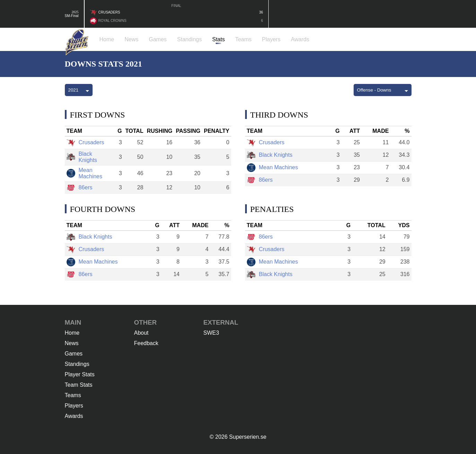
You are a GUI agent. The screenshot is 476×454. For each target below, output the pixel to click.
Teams (73, 395)
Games (74, 354)
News (72, 343)
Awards (74, 416)
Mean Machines (84, 173)
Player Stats (80, 374)
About (141, 333)
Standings (77, 364)
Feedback (146, 343)
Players (74, 406)
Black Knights (82, 157)
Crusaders (85, 143)
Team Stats (79, 385)
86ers (80, 188)
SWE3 (211, 333)
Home (72, 333)
